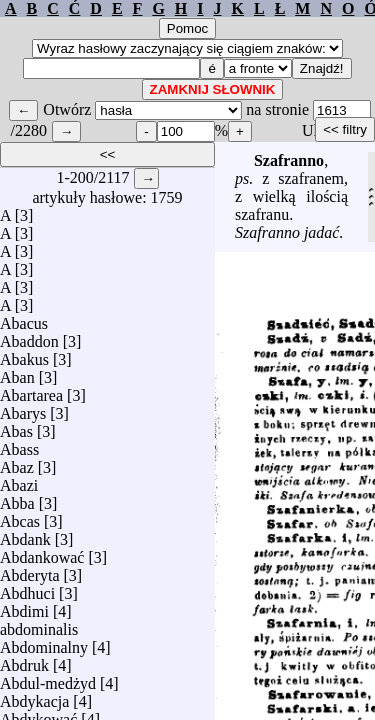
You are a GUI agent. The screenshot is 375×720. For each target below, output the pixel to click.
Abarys (23, 408)
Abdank (25, 534)
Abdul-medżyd (48, 678)
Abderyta (30, 570)
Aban (17, 372)
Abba (17, 498)
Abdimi (24, 606)
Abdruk (24, 660)
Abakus (24, 354)
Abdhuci (27, 588)
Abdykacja (34, 696)
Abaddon (29, 336)
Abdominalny (44, 642)
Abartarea (31, 390)
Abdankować (42, 552)
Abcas (20, 516)
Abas (16, 426)
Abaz (17, 462)
